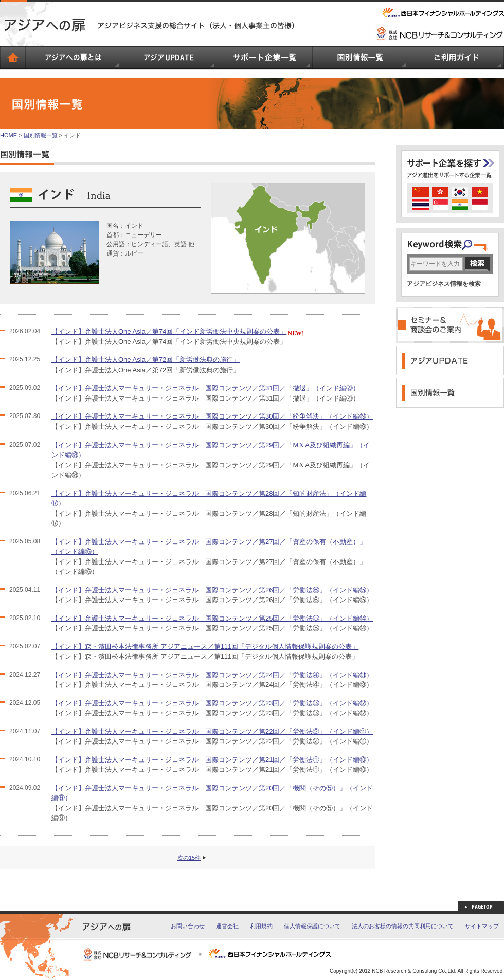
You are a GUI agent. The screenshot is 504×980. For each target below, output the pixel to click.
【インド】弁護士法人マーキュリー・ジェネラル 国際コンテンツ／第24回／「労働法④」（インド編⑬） (212, 675)
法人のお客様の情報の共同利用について (403, 926)
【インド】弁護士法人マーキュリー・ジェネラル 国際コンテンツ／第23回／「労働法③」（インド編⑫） (212, 703)
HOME (8, 135)
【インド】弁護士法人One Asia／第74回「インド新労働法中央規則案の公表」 (169, 331)
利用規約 (261, 926)
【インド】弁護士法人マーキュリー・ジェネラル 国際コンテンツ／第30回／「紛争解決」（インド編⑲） (212, 416)
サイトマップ (482, 926)
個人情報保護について (312, 926)
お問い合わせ (188, 926)
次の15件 (189, 858)
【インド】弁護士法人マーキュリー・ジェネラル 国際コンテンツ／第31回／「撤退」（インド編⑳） (205, 388)
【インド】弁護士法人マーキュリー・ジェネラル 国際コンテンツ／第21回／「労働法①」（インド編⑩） (212, 760)
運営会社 (227, 926)
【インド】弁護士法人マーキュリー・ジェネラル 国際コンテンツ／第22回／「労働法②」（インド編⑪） (212, 731)
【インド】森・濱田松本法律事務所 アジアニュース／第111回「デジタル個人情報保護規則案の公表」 (205, 647)
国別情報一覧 (41, 135)
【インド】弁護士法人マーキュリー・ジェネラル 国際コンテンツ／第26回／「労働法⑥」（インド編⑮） (212, 590)
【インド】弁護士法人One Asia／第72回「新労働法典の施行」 (146, 360)
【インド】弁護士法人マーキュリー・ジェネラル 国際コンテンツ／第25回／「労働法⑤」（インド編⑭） (212, 618)
